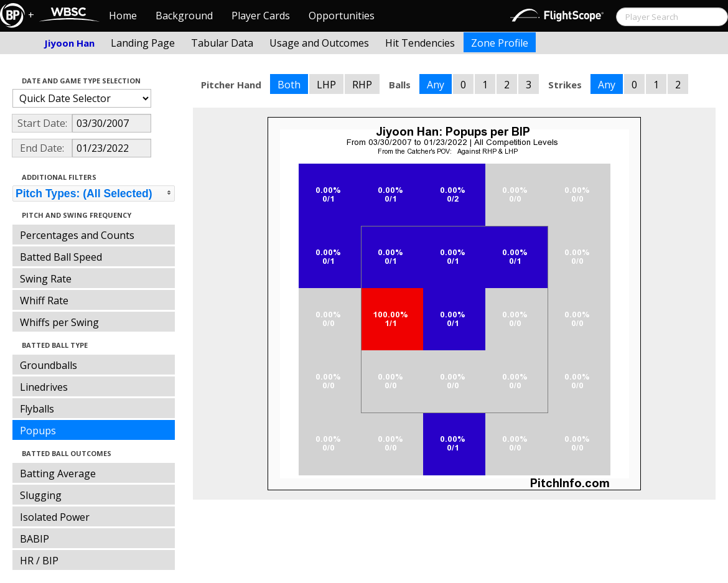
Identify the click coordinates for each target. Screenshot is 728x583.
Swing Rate (46, 279)
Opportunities (342, 16)
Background (184, 16)
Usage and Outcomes (319, 43)
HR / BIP (39, 561)
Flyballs (37, 409)
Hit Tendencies (420, 43)
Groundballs (49, 365)
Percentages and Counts (77, 235)
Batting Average (58, 473)
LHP (326, 85)
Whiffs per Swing (59, 322)
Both (289, 85)
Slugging (41, 495)
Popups (38, 431)
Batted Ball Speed (61, 257)
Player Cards (261, 16)
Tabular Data (222, 43)
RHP (362, 85)
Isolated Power (55, 517)
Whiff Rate (44, 301)
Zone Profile (500, 43)
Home (123, 16)
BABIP (35, 539)
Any (436, 85)
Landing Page (143, 43)
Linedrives (44, 387)
